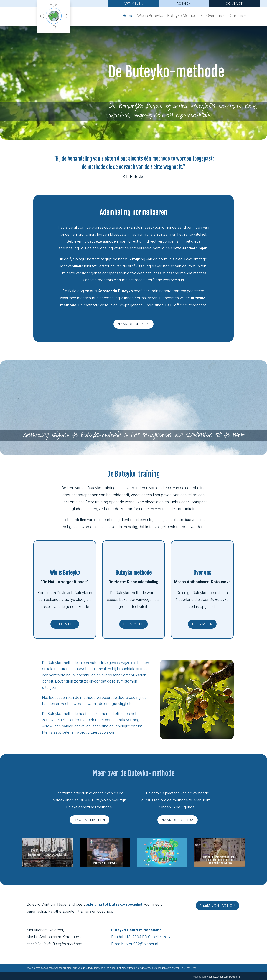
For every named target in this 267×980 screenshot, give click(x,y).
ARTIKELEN (134, 4)
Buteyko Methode (183, 16)
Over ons (214, 16)
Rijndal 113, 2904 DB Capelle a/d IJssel (145, 937)
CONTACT (234, 4)
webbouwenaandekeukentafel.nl (224, 977)
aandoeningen (195, 248)
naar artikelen (90, 820)
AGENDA (184, 4)
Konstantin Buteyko (115, 291)
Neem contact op (217, 905)
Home (128, 16)
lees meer (65, 624)
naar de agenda (178, 820)
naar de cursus (133, 324)
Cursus (236, 16)
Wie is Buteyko (150, 16)
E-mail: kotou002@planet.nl (135, 944)
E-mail (194, 968)
